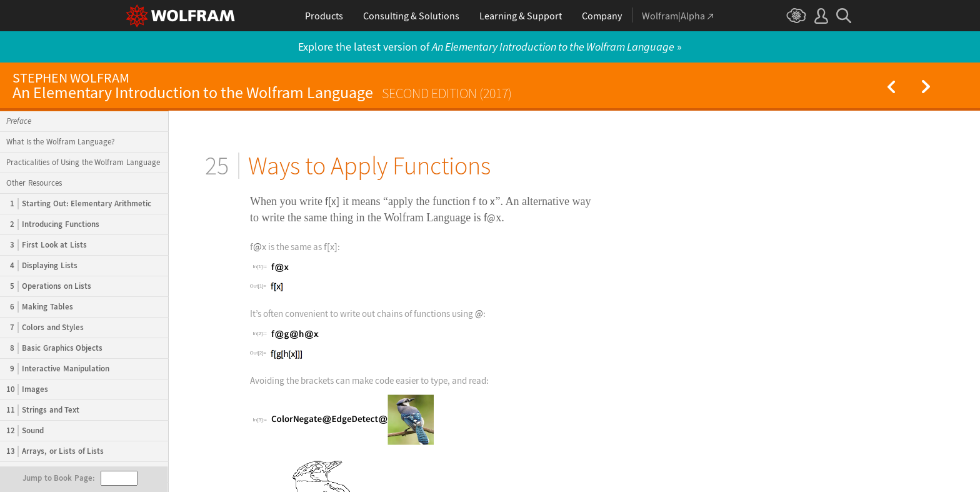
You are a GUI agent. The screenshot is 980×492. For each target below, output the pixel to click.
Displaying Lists (42, 266)
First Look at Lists (47, 245)
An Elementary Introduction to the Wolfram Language (262, 86)
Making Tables (40, 307)
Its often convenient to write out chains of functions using (362, 314)
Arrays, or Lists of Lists (55, 451)
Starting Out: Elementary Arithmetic (79, 204)
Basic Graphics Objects (54, 348)
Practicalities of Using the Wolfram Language (83, 162)
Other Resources (34, 183)
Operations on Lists (49, 286)
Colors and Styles (45, 328)
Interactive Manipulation (58, 369)
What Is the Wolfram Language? (61, 142)
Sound (25, 431)
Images (27, 389)
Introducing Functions (53, 224)
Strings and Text (43, 410)
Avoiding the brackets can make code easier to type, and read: (369, 380)
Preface (19, 121)
